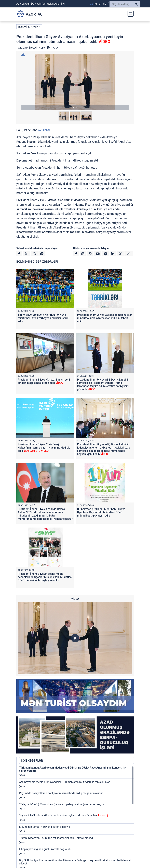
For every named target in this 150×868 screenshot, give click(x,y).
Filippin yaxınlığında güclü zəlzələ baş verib (45, 849)
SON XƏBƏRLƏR (32, 761)
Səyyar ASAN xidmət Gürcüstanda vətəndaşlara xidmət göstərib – (63, 815)
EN (100, 4)
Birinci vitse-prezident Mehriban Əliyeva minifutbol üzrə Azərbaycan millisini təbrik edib (43, 318)
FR (109, 4)
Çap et (44, 48)
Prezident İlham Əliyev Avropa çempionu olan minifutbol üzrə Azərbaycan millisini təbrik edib (105, 318)
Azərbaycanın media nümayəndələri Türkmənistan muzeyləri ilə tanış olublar (64, 782)
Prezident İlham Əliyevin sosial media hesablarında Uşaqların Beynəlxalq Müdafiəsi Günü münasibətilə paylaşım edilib (45, 577)
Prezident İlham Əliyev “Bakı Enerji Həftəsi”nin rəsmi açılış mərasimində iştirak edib (44, 447)
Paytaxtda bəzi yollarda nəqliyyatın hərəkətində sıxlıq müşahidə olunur (61, 793)
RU (96, 4)
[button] (75, 82)
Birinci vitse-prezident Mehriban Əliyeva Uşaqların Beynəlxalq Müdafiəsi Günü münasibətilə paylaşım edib (101, 512)
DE (105, 4)
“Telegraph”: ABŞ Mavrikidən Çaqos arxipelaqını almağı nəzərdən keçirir (62, 804)
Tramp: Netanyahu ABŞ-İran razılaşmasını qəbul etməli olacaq (56, 838)
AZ (91, 4)
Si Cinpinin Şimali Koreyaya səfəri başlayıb (45, 827)
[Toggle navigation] (130, 13)
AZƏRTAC (45, 130)
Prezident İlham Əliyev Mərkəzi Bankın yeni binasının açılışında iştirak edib (44, 381)
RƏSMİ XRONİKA (29, 27)
